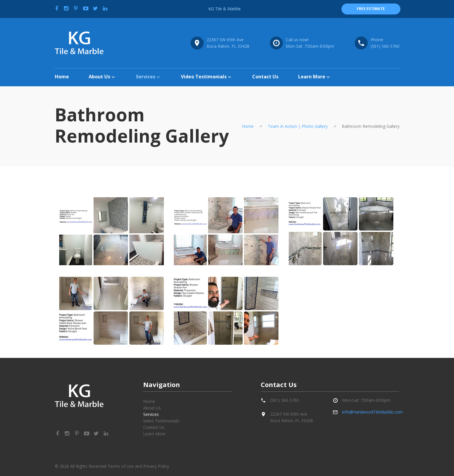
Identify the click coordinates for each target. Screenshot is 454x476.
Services (146, 77)
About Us (99, 77)
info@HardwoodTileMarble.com (372, 412)
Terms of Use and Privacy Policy (138, 466)
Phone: (377, 40)
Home (62, 77)
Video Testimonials (204, 77)
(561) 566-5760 (385, 46)
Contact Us (265, 77)
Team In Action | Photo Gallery (298, 126)
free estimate (371, 9)
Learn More (312, 77)
